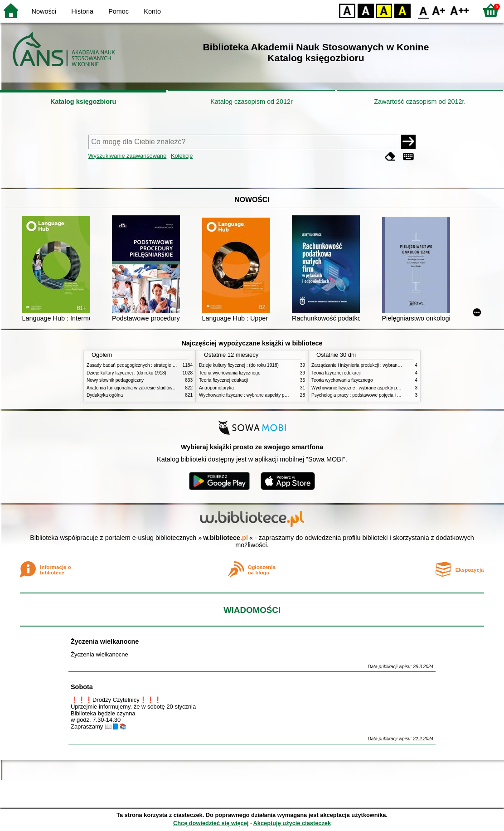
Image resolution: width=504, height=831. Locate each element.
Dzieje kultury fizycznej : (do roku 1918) (126, 373)
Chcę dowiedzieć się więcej (211, 823)
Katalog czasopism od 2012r (252, 102)
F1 (439, 10)
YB (384, 10)
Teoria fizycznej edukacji (224, 380)
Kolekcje (182, 156)
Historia (82, 11)
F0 (423, 10)
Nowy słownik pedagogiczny (115, 380)
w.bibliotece (225, 538)
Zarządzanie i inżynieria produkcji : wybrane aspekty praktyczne (376, 365)
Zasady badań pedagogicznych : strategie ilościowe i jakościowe (152, 365)
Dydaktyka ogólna (105, 395)
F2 (460, 10)
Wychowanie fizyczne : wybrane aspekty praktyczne (252, 395)
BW (366, 10)
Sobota (82, 687)
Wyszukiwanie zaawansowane (128, 156)
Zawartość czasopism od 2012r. (420, 102)
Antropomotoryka (216, 388)
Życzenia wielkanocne (105, 641)
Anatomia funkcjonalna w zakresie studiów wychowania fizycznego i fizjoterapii (166, 388)
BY (402, 10)
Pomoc (119, 11)
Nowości (44, 11)
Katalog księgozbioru (83, 102)
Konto (152, 11)
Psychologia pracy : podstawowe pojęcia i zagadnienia (366, 395)
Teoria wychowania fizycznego (230, 373)
